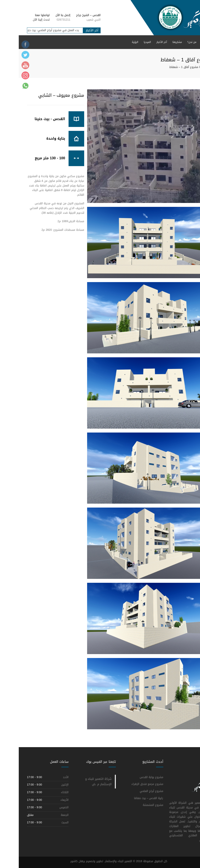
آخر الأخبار (143, 42)
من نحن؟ (173, 42)
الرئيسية (188, 42)
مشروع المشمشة (134, 805)
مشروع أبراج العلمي (133, 791)
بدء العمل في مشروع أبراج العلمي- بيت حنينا (31, 30)
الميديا (129, 42)
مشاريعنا (158, 42)
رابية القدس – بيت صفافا (130, 798)
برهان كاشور (59, 861)
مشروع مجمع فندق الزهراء (129, 784)
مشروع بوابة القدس (133, 777)
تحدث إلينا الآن (22, 20)
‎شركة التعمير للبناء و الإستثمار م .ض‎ (80, 782)
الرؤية (116, 42)
